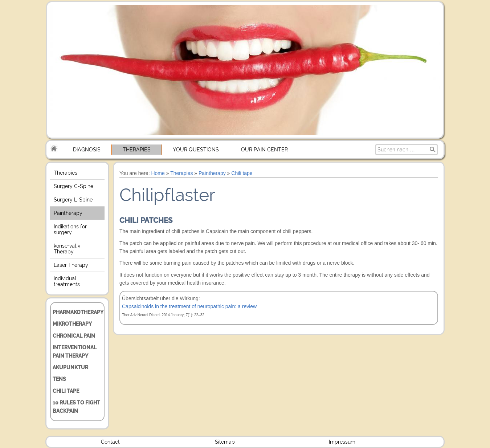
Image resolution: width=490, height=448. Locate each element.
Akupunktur (70, 367)
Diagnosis (87, 150)
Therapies (137, 150)
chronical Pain (74, 336)
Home (158, 173)
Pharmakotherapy (78, 312)
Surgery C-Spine (73, 186)
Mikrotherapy (72, 324)
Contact (110, 442)
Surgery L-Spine (73, 200)
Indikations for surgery (70, 229)
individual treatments (67, 281)
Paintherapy (68, 213)
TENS (59, 379)
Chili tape (66, 391)
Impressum (342, 442)
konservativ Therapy (67, 249)
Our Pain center (264, 150)
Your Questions (196, 150)
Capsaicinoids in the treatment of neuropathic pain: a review (189, 306)
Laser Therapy (71, 265)
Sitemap (225, 442)
